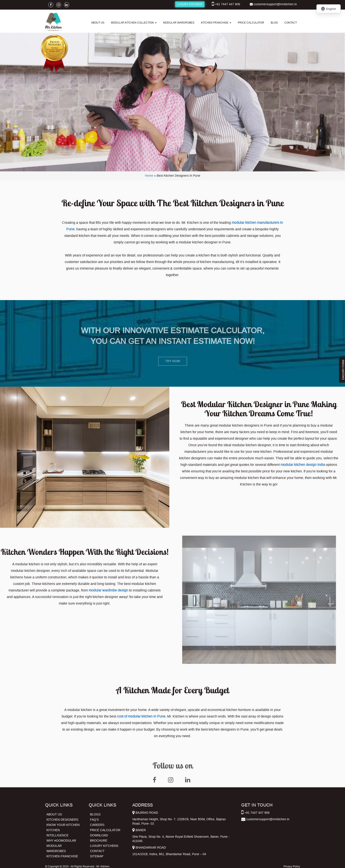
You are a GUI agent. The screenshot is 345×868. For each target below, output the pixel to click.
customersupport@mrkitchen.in (275, 4)
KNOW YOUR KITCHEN (63, 825)
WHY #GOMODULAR (61, 841)
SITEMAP (97, 856)
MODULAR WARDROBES (179, 23)
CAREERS (97, 825)
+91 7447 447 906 (228, 4)
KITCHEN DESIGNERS (62, 820)
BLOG (274, 23)
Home (149, 176)
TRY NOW (172, 361)
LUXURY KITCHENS (190, 4)
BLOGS (95, 814)
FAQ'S (94, 820)
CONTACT (291, 23)
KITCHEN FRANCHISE (216, 23)
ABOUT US (98, 23)
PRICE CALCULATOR (251, 23)
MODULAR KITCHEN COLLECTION (134, 23)
